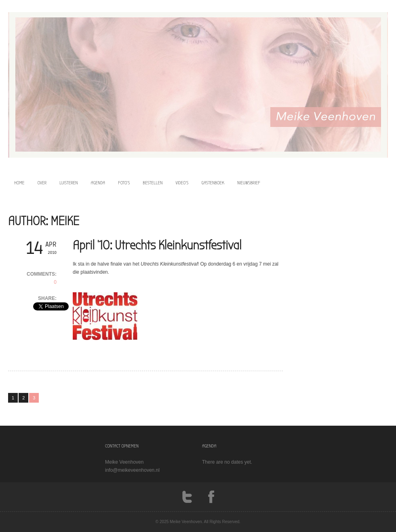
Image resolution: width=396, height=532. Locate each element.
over (42, 183)
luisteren (69, 183)
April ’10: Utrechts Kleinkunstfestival (157, 245)
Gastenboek (213, 183)
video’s (182, 183)
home (19, 183)
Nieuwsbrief (249, 183)
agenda (98, 183)
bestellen (153, 183)
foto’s (124, 183)
